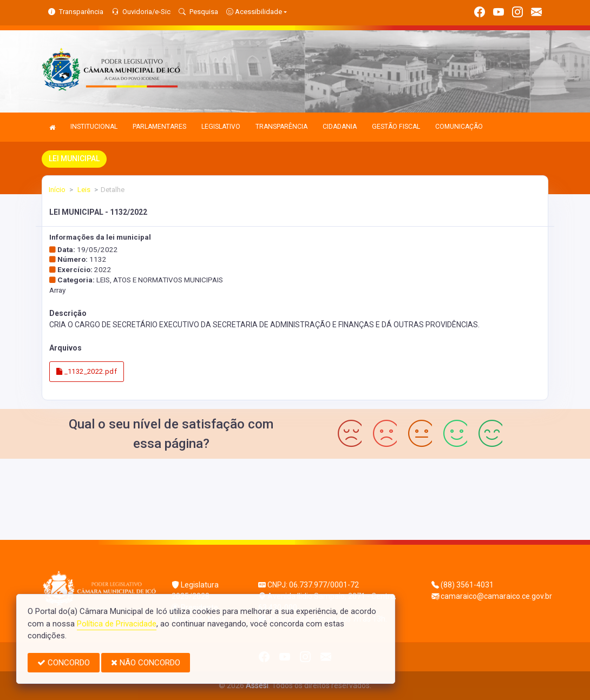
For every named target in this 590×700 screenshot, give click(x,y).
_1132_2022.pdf (87, 371)
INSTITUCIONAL (94, 127)
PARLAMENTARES (159, 127)
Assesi (257, 685)
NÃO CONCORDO (146, 663)
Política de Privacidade (117, 624)
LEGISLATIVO (221, 127)
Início (57, 190)
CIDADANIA (340, 127)
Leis (83, 190)
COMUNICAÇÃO (459, 127)
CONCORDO (64, 663)
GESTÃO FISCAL (396, 127)
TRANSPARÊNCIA (281, 127)
